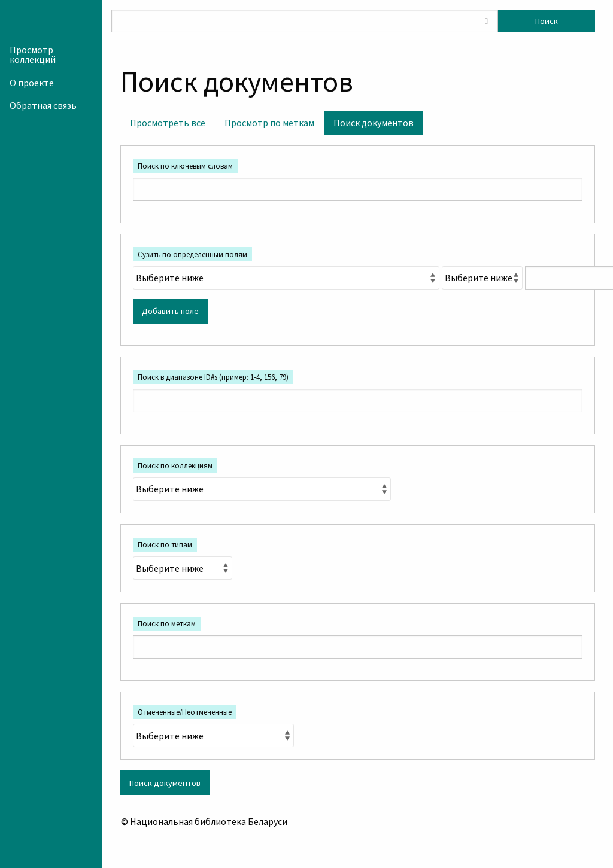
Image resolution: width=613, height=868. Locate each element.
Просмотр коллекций (33, 54)
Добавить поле (170, 311)
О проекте (32, 83)
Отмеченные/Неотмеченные (185, 712)
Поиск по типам (165, 544)
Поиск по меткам (167, 623)
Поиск (547, 21)
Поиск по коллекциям (175, 465)
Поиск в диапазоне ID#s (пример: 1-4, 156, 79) (213, 377)
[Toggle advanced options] (486, 21)
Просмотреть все (168, 123)
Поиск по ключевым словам (185, 166)
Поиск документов (374, 123)
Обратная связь (43, 105)
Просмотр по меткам (269, 123)
